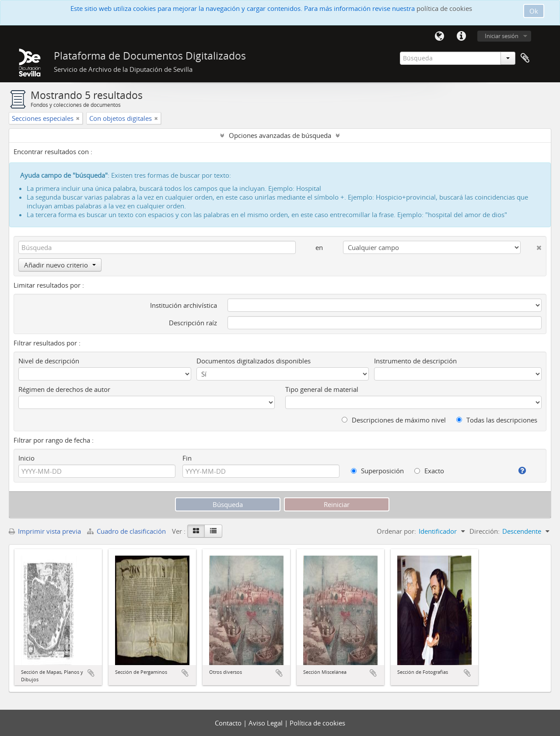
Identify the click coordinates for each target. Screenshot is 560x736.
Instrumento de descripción (415, 361)
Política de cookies (317, 723)
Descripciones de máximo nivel (394, 420)
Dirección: (485, 531)
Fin (187, 458)
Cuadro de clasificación (127, 531)
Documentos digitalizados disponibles (254, 361)
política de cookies (444, 8)
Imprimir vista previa (45, 531)
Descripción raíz (193, 323)
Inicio (26, 458)
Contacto (229, 723)
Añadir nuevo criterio (60, 265)
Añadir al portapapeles (91, 673)
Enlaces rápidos (461, 36)
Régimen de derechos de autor (64, 389)
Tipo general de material (322, 389)
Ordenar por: (396, 531)
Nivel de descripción (49, 361)
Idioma (439, 36)
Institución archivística (184, 305)
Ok (534, 11)
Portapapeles (525, 58)
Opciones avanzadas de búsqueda (280, 135)
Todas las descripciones (497, 420)
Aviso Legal (266, 723)
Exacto (429, 471)
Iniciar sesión (502, 36)
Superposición (377, 471)
